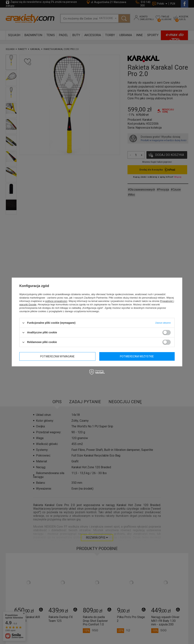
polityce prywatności (56, 301)
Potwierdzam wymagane (57, 356)
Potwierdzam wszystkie (137, 356)
